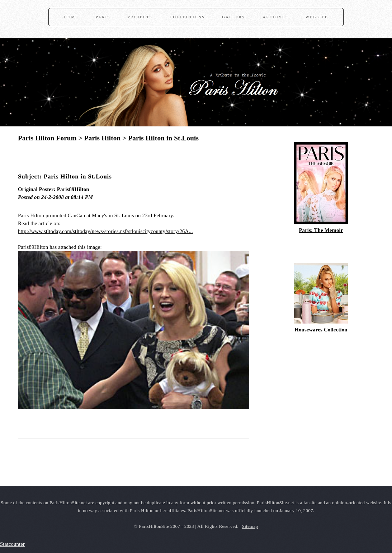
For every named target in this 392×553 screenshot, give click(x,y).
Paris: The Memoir (321, 230)
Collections (187, 17)
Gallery (234, 17)
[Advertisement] (102, 160)
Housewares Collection (321, 330)
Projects (140, 17)
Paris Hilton (103, 138)
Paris (103, 17)
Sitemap (250, 526)
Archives (275, 17)
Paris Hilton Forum (47, 138)
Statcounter (12, 544)
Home (71, 17)
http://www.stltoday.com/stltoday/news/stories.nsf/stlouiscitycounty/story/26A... (105, 231)
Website (317, 17)
